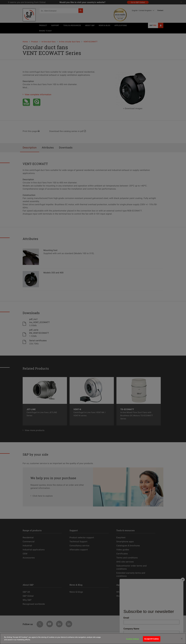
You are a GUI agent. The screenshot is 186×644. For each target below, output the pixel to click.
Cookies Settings (133, 639)
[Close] (182, 639)
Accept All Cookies (152, 639)
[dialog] (93, 639)
